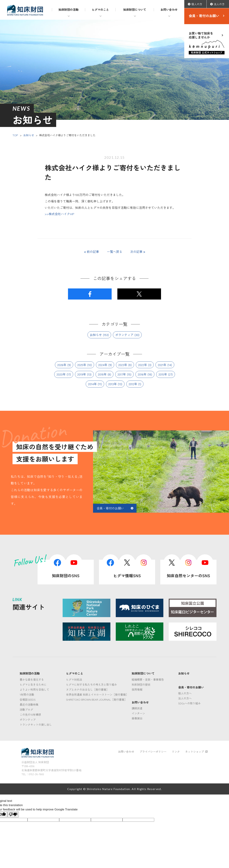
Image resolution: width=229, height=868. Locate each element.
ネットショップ (196, 751)
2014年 (92, 384)
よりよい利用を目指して (34, 689)
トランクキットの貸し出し (36, 724)
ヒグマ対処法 (74, 679)
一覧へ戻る (115, 252)
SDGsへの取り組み (189, 703)
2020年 (61, 374)
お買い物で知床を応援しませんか (207, 43)
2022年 (143, 365)
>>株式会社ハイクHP (59, 214)
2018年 (102, 374)
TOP (15, 135)
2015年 (163, 374)
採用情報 (137, 689)
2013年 (113, 384)
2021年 (162, 365)
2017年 (122, 374)
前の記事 (92, 252)
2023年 (123, 365)
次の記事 (138, 252)
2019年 (82, 374)
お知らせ (29, 135)
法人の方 (219, 4)
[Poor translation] (13, 814)
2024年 (103, 365)
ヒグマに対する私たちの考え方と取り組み (92, 684)
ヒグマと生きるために (33, 684)
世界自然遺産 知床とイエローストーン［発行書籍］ (97, 694)
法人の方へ (185, 698)
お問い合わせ (169, 9)
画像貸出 (137, 718)
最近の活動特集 (29, 704)
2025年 (82, 365)
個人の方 (197, 4)
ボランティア (124, 335)
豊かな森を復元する (32, 679)
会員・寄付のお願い (204, 16)
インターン (138, 713)
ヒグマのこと (100, 9)
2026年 (62, 365)
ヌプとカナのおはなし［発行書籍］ (87, 689)
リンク (176, 751)
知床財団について (135, 9)
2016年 (142, 374)
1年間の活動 (27, 694)
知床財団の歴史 (141, 684)
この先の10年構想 (30, 714)
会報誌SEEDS (28, 699)
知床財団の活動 (69, 9)
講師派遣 (137, 708)
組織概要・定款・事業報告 (148, 679)
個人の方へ (185, 693)
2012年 (133, 384)
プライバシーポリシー (153, 751)
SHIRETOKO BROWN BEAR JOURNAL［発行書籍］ (97, 699)
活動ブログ (26, 709)
